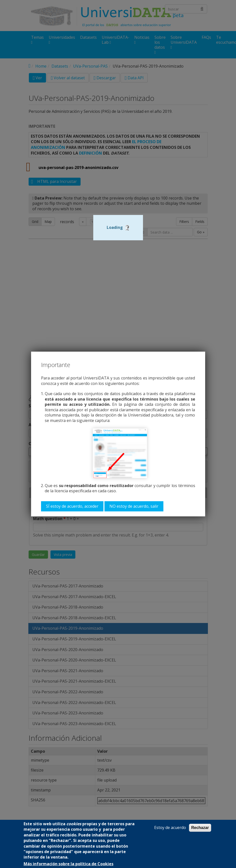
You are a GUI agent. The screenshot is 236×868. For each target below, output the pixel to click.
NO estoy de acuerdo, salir (134, 506)
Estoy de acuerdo (170, 828)
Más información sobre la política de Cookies (69, 864)
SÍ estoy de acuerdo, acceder (72, 506)
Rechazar (200, 828)
